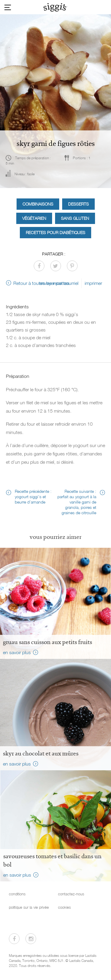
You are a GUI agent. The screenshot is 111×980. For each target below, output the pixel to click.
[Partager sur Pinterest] (72, 266)
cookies (64, 907)
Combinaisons (38, 204)
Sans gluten (75, 218)
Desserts (78, 204)
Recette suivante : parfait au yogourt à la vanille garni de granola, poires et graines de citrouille (77, 502)
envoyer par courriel (59, 283)
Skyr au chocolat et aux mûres (41, 753)
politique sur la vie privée (29, 907)
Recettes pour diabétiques (55, 232)
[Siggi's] (55, 7)
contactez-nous (71, 894)
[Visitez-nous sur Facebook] (14, 939)
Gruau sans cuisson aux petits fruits (48, 642)
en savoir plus (17, 652)
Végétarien (34, 218)
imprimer (93, 283)
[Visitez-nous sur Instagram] (31, 939)
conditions (17, 894)
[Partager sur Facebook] (39, 266)
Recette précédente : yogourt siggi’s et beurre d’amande (33, 497)
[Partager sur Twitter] (56, 266)
